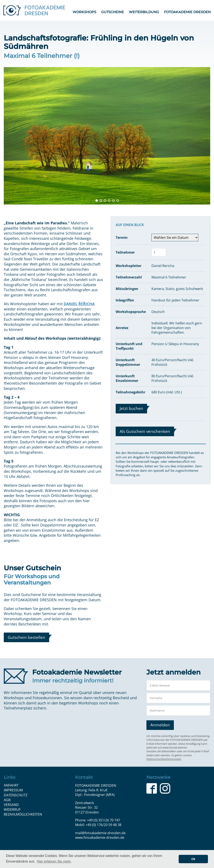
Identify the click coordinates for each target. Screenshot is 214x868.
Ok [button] (193, 859)
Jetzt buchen (131, 408)
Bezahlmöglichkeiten (23, 814)
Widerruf (12, 810)
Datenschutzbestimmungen (164, 759)
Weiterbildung (144, 12)
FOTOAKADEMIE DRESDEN (187, 12)
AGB (7, 800)
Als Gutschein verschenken (145, 431)
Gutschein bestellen (26, 637)
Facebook (152, 788)
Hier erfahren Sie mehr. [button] (54, 861)
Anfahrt (11, 785)
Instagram (165, 788)
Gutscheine (113, 12)
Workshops (84, 12)
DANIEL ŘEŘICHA (79, 304)
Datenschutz (16, 795)
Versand (11, 805)
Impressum (13, 790)
